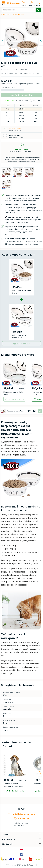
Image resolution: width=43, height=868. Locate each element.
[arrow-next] (41, 382)
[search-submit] (38, 10)
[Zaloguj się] (31, 3)
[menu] (4, 4)
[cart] (15, 791)
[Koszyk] (38, 3)
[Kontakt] (24, 3)
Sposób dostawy (16, 128)
